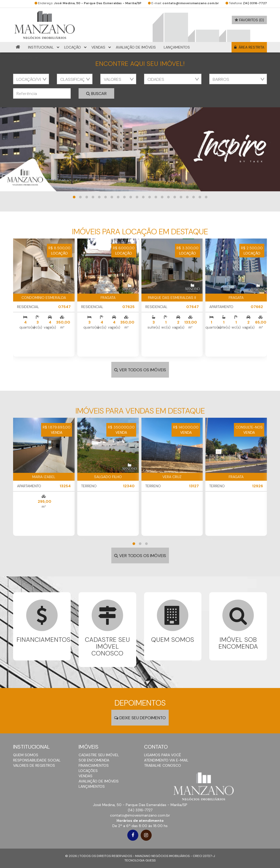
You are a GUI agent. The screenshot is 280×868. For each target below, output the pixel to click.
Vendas (98, 47)
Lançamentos (177, 47)
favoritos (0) (249, 20)
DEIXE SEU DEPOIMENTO (140, 718)
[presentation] (9, 142)
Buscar (96, 94)
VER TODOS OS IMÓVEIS (140, 370)
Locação (73, 47)
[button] (74, 197)
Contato (24, 58)
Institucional (41, 47)
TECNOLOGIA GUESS (140, 860)
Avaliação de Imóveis (136, 47)
